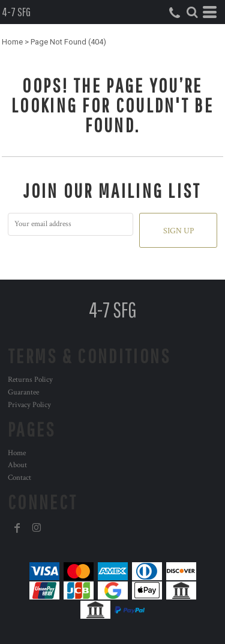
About (17, 465)
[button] (192, 12)
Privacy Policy (29, 405)
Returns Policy (30, 380)
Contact (19, 478)
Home (12, 42)
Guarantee (23, 392)
